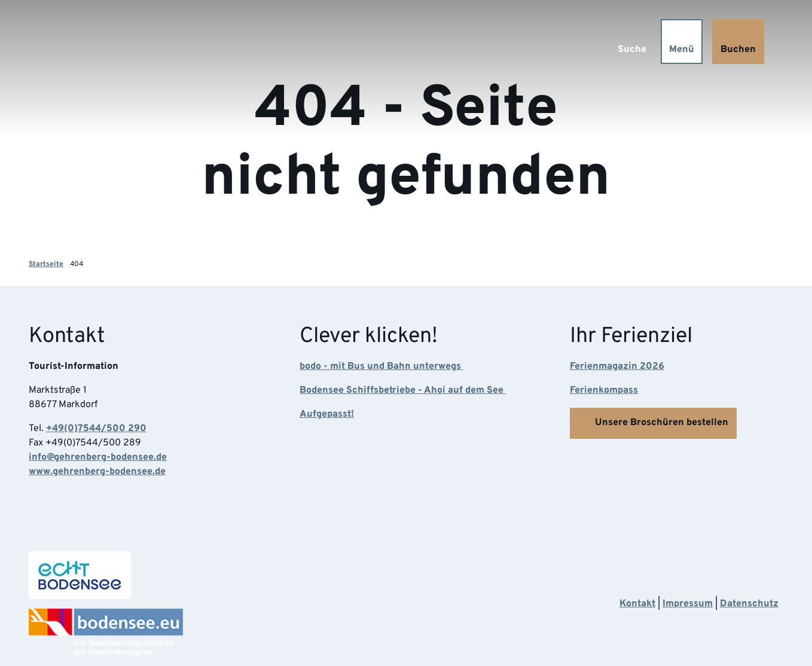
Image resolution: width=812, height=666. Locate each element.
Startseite (46, 264)
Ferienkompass (604, 391)
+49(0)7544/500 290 (96, 429)
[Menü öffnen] (682, 42)
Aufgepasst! (327, 415)
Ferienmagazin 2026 (617, 367)
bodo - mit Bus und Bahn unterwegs (381, 367)
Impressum (688, 604)
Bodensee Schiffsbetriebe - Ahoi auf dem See (403, 391)
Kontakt (637, 604)
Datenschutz (749, 604)
